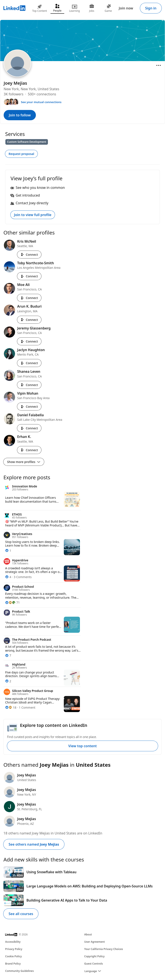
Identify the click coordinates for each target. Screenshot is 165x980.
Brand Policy (13, 964)
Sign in (151, 8)
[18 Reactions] (11, 707)
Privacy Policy (14, 949)
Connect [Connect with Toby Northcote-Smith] (29, 276)
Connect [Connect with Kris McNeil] (29, 255)
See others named (34, 844)
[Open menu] (159, 65)
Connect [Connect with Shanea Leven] (29, 385)
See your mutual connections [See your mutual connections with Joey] (41, 102)
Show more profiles (24, 462)
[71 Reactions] (12, 602)
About (88, 934)
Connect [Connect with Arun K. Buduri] (29, 320)
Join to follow (20, 115)
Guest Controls (94, 964)
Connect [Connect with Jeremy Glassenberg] (29, 341)
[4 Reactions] (8, 577)
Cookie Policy (13, 956)
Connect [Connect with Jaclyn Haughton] (29, 363)
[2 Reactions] (8, 681)
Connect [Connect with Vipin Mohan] (29, 407)
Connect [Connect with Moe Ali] (29, 298)
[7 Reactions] (8, 655)
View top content (82, 746)
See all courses (21, 914)
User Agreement (95, 942)
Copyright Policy (94, 956)
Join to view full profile (33, 215)
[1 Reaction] (8, 551)
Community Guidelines (19, 971)
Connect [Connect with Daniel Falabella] (29, 428)
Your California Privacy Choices (104, 949)
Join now (126, 8)
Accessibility (13, 942)
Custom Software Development (27, 142)
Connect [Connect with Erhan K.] (29, 450)
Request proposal (21, 154)
